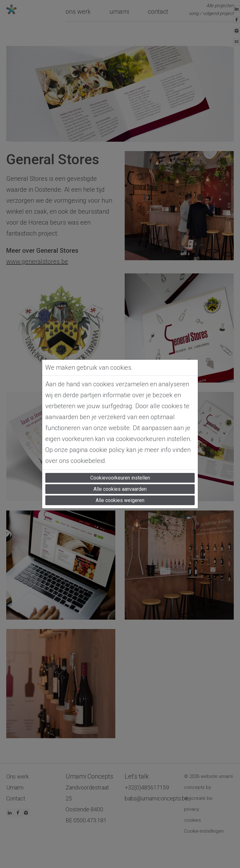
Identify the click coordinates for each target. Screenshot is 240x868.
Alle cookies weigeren (120, 500)
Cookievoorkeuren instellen (120, 478)
